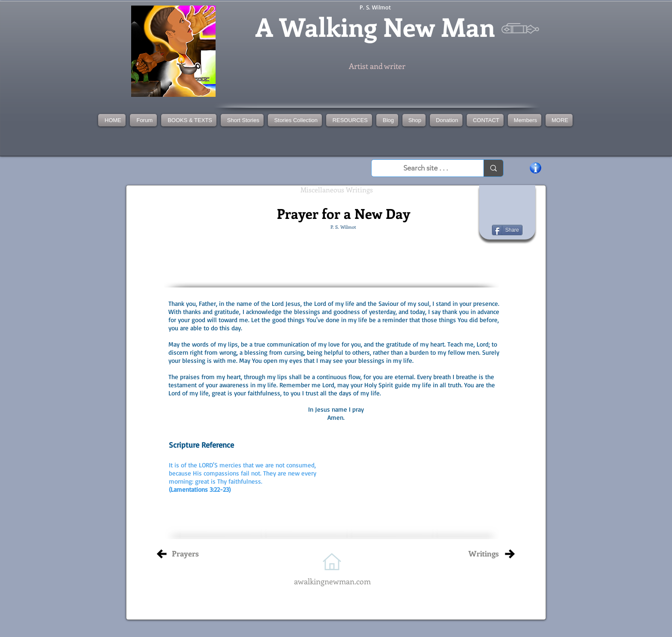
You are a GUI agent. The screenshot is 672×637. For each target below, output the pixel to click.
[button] (295, 120)
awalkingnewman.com (332, 581)
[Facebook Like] (507, 201)
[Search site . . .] (426, 168)
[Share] (507, 230)
